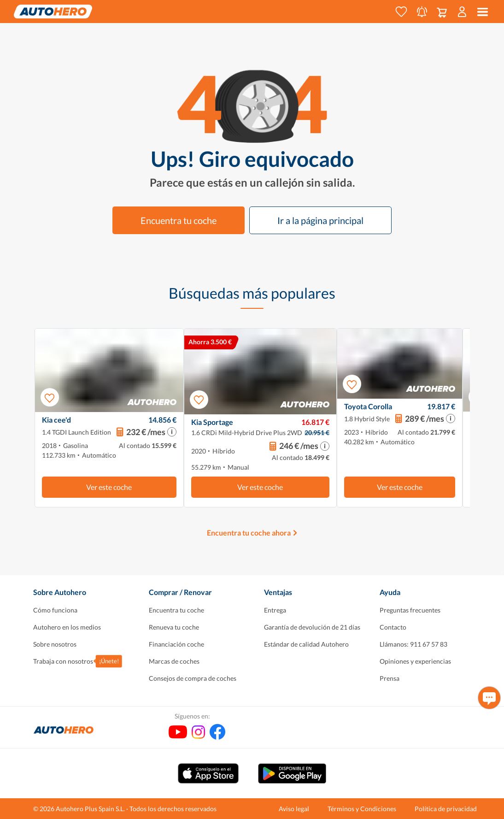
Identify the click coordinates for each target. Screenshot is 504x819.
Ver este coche (109, 487)
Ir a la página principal (320, 220)
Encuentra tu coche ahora (249, 533)
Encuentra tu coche (179, 220)
